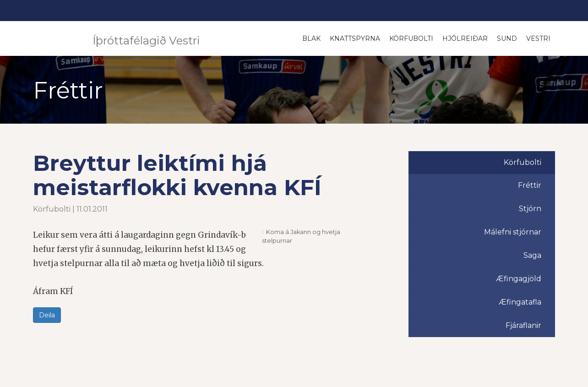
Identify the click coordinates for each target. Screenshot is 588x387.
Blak (311, 38)
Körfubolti (411, 38)
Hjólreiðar (465, 38)
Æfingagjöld (519, 279)
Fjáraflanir (523, 325)
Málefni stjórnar (513, 232)
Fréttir (530, 185)
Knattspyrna (355, 38)
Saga (532, 255)
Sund (507, 38)
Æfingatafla (520, 302)
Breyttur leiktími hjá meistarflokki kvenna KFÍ (177, 175)
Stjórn (530, 209)
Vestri (538, 38)
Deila (47, 315)
